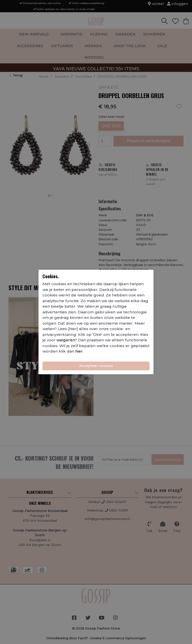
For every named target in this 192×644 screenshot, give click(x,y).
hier (79, 351)
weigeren (66, 340)
